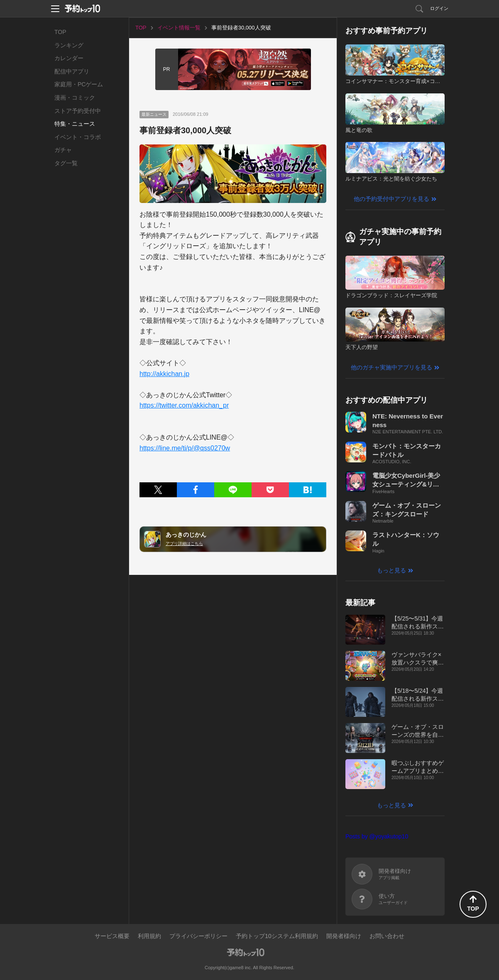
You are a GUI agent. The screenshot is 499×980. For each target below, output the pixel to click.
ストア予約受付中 (78, 111)
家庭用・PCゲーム (79, 84)
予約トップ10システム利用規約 (277, 936)
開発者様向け (344, 936)
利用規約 (149, 936)
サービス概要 (112, 936)
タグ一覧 (66, 163)
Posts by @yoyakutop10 (377, 836)
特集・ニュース (75, 124)
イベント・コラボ (78, 137)
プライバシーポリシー (198, 936)
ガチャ (63, 150)
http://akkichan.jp (164, 374)
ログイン (439, 8)
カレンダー (69, 58)
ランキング (69, 45)
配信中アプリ (72, 71)
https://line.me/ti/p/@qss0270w (185, 448)
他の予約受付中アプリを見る (391, 199)
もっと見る (391, 570)
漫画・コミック (75, 98)
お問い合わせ (387, 936)
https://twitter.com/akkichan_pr (184, 405)
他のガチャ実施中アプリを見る (391, 367)
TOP (60, 32)
